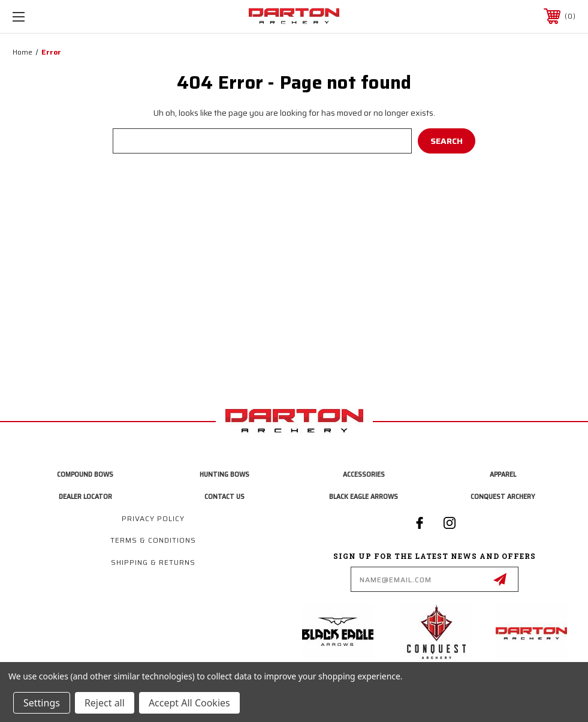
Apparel (503, 474)
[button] (341, 632)
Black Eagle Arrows (364, 496)
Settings (42, 703)
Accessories (364, 474)
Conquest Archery (503, 496)
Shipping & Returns (153, 562)
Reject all (105, 703)
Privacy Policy (153, 518)
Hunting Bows (224, 474)
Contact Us (224, 496)
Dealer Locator (85, 496)
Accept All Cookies (189, 703)
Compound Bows (85, 474)
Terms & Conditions (153, 540)
